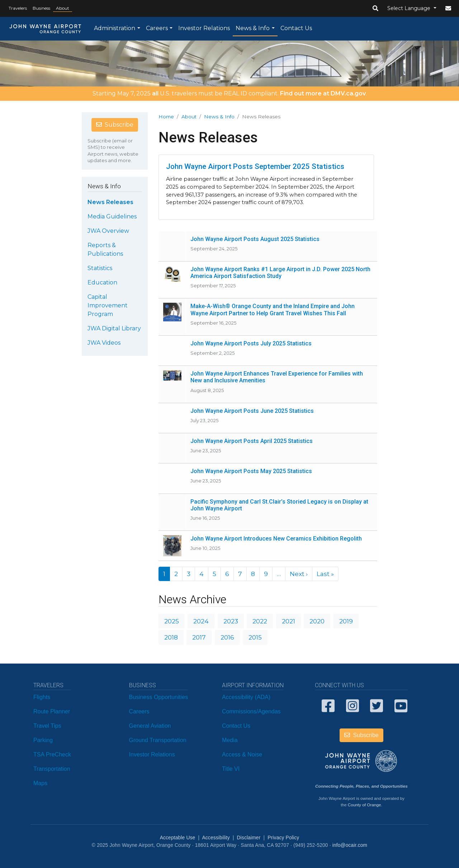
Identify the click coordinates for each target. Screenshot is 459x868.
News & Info (253, 28)
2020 (317, 621)
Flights (42, 697)
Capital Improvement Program (108, 305)
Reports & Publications (105, 249)
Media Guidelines (112, 216)
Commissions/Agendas (251, 711)
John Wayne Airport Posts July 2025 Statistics (251, 343)
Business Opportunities (159, 697)
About (63, 8)
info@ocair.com (350, 845)
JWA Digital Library (114, 328)
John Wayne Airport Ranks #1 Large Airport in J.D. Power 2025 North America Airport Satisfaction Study (280, 273)
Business (41, 8)
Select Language (410, 8)
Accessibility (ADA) (246, 697)
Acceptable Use (178, 838)
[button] (375, 9)
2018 (171, 637)
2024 (201, 621)
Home (166, 117)
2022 (260, 621)
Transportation (52, 769)
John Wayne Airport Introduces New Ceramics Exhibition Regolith (276, 539)
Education (102, 282)
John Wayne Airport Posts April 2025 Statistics (252, 441)
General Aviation (150, 726)
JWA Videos (104, 343)
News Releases (110, 202)
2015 (255, 637)
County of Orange (365, 805)
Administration (115, 28)
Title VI (231, 769)
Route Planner (52, 711)
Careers (157, 28)
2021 (288, 621)
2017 (199, 637)
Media (230, 740)
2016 (227, 637)
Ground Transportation (158, 740)
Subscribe (115, 125)
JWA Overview (108, 231)
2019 (346, 621)
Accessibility (216, 838)
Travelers (18, 8)
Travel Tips (47, 726)
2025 (172, 621)
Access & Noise (242, 754)
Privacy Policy (283, 838)
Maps (40, 783)
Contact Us (296, 28)
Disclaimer (249, 838)
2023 (231, 621)
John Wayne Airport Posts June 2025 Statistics (252, 411)
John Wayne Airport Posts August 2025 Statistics (255, 239)
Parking (43, 740)
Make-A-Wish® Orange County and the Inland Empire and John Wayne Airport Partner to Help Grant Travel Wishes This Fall (273, 310)
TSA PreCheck (52, 754)
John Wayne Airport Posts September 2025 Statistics (255, 166)
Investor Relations (204, 28)
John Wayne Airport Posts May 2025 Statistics (251, 471)
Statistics (100, 268)
